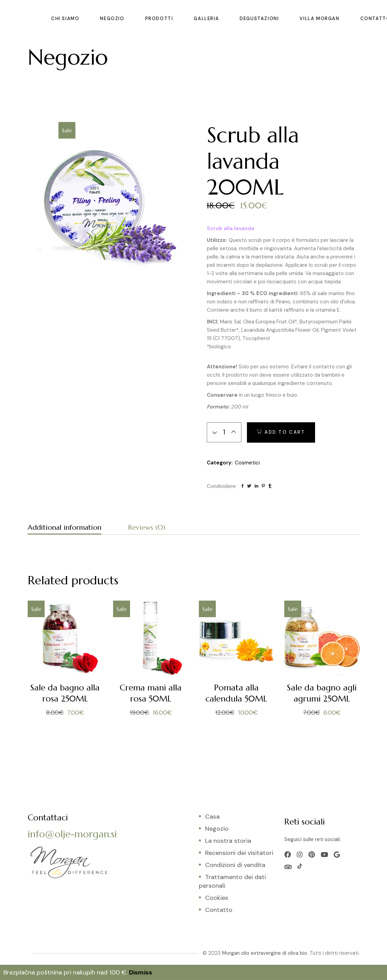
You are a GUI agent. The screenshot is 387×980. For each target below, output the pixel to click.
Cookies (217, 898)
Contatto (219, 910)
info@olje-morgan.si (72, 834)
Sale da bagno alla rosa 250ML (65, 693)
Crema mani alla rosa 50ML (151, 693)
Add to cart (285, 432)
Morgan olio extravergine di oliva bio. (265, 953)
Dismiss (141, 972)
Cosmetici (247, 463)
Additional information (64, 527)
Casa (212, 817)
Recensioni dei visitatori (239, 853)
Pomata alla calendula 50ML (236, 693)
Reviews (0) (147, 527)
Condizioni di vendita (235, 865)
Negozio (217, 829)
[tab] (64, 529)
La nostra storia (228, 841)
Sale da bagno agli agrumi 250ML (322, 693)
